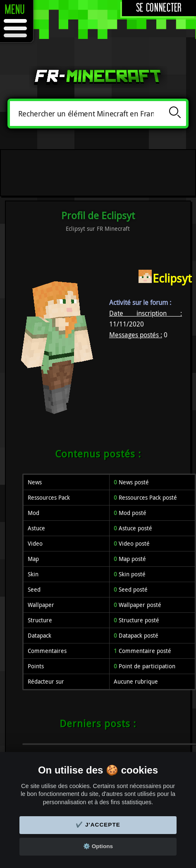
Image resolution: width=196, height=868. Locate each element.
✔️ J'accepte (98, 825)
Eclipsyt (172, 278)
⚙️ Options (98, 846)
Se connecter (159, 8)
